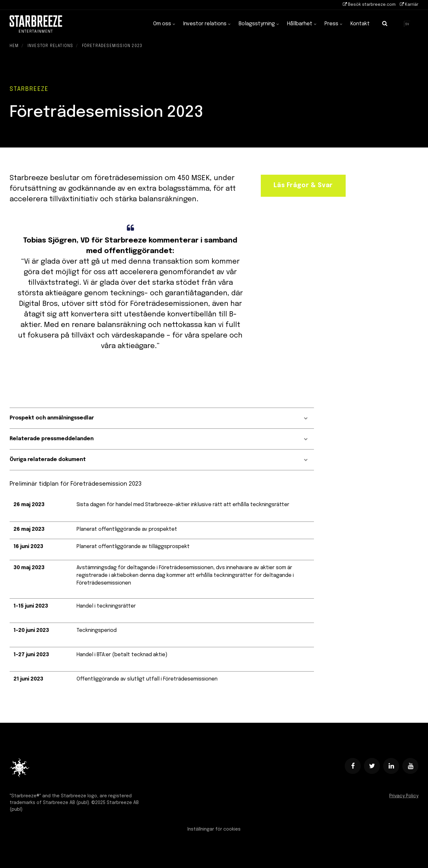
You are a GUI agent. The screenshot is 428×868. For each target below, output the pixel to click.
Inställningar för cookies (214, 829)
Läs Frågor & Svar (303, 186)
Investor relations (207, 24)
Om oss (164, 24)
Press (334, 24)
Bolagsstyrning (259, 24)
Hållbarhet (302, 24)
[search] (385, 24)
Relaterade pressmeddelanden (159, 439)
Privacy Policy (404, 796)
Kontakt (360, 24)
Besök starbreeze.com (369, 4)
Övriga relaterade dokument (159, 460)
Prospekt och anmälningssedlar (159, 418)
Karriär (409, 4)
